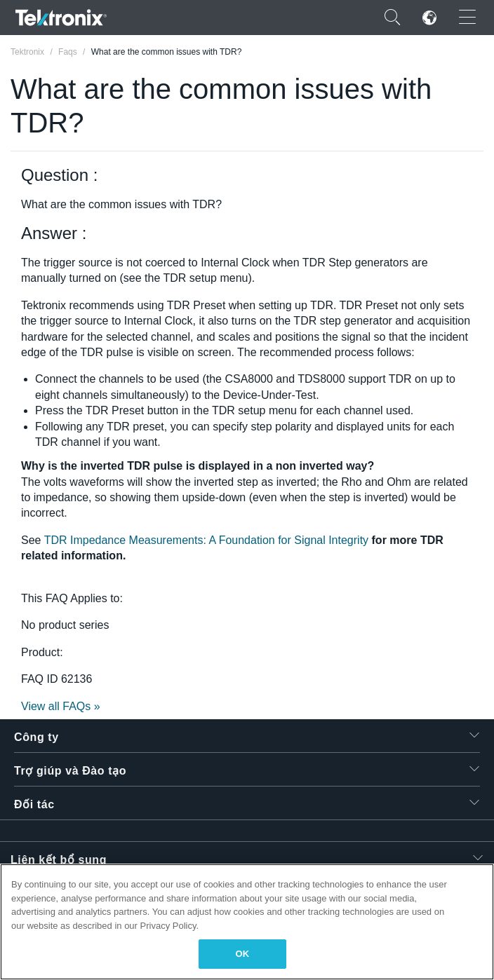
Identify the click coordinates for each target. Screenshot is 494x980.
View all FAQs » (61, 706)
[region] (247, 922)
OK (243, 954)
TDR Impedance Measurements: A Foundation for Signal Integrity (206, 540)
